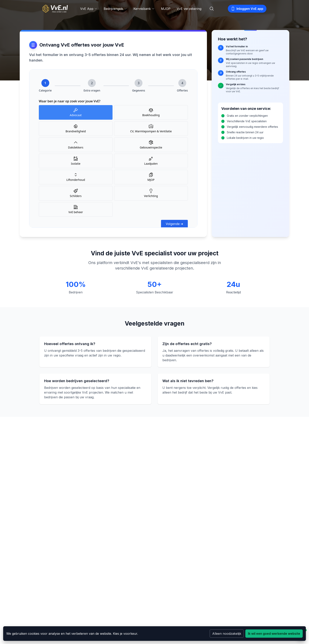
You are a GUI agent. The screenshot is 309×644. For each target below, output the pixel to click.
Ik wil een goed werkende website (274, 634)
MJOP (166, 9)
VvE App (89, 9)
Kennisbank (144, 9)
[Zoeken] (212, 9)
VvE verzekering (189, 9)
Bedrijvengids (115, 9)
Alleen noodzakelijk (227, 634)
